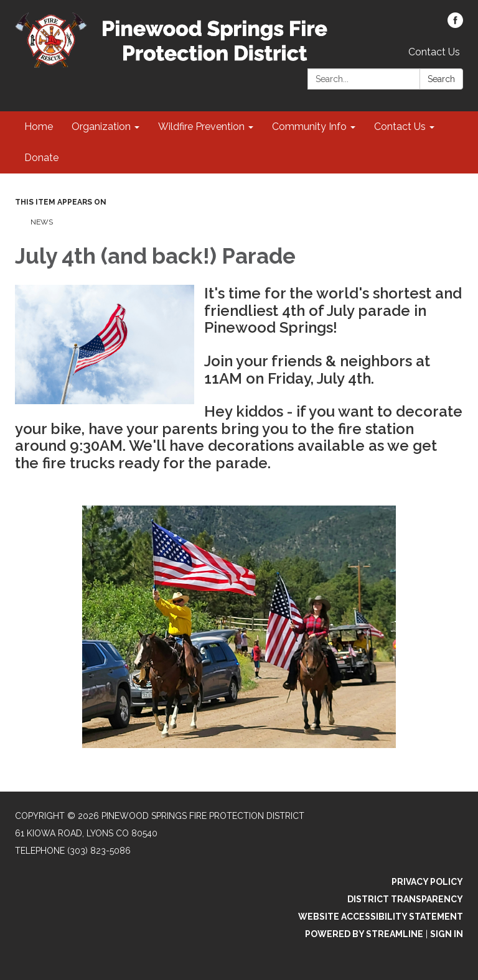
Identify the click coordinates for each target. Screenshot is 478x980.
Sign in (447, 934)
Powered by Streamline (364, 934)
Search (441, 79)
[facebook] (455, 25)
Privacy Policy (427, 882)
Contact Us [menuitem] (400, 127)
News (42, 222)
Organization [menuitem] (101, 127)
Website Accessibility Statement (381, 917)
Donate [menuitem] (41, 158)
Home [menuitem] (39, 127)
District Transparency (405, 899)
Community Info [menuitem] (309, 127)
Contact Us (434, 52)
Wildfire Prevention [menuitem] (201, 127)
